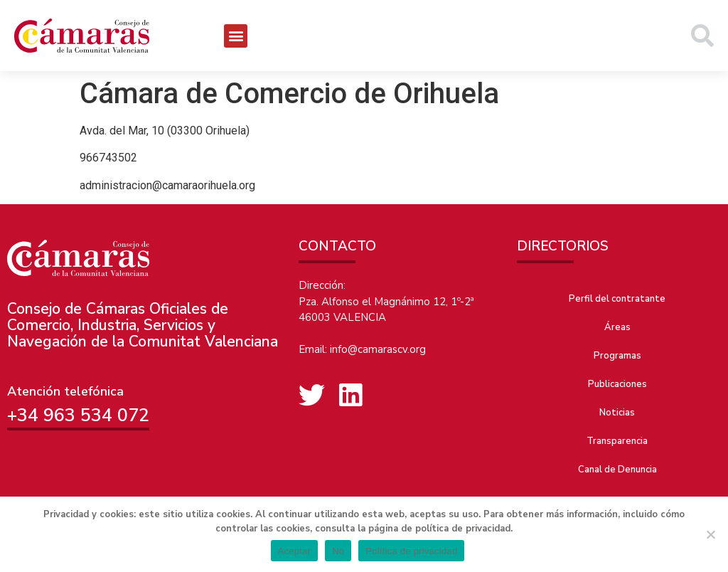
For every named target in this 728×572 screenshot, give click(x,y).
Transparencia (617, 441)
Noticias (617, 413)
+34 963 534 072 (78, 415)
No (338, 551)
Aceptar (295, 551)
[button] (236, 36)
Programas (617, 356)
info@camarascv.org (378, 349)
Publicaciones (617, 384)
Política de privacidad (411, 551)
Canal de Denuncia (617, 470)
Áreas (617, 327)
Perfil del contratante (617, 299)
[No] (710, 534)
